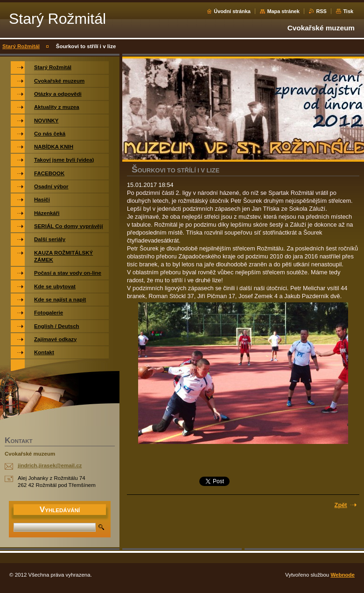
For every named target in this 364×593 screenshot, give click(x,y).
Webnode (343, 575)
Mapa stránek (283, 11)
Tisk (348, 11)
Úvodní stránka (232, 11)
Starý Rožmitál (21, 46)
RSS (321, 11)
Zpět (341, 505)
